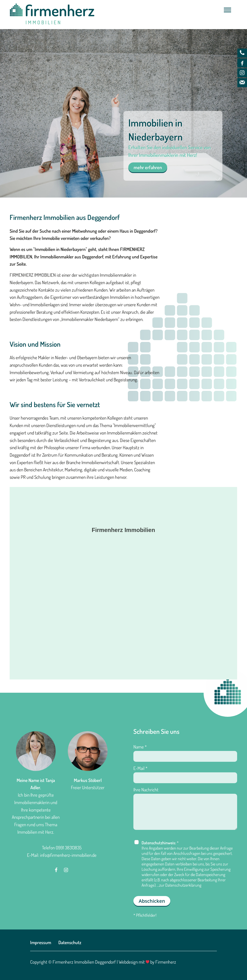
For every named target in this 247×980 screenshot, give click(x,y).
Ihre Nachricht (146, 790)
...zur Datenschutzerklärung (179, 885)
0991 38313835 (69, 848)
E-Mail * (140, 768)
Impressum (41, 942)
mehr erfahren (148, 167)
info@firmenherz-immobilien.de (68, 855)
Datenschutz (70, 942)
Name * (140, 747)
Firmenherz (166, 962)
